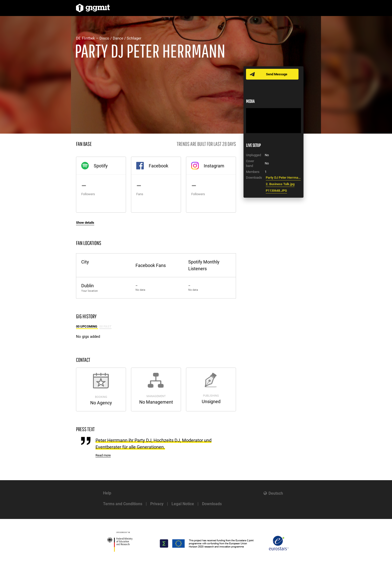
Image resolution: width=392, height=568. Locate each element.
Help (107, 493)
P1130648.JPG (276, 191)
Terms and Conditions (123, 504)
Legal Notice (183, 504)
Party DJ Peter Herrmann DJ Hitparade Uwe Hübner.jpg (283, 178)
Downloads (212, 504)
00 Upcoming (87, 326)
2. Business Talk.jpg (280, 184)
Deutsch (276, 493)
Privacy (157, 504)
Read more (103, 455)
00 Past (105, 326)
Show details (85, 223)
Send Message (277, 74)
